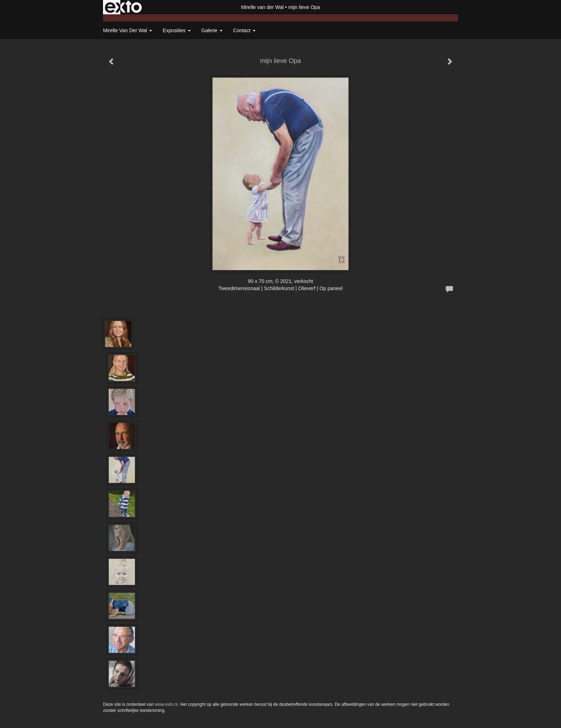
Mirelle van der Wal (262, 7)
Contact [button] (244, 30)
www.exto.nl (166, 704)
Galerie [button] (212, 30)
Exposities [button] (177, 30)
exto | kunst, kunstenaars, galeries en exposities (123, 7)
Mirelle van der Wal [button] (128, 30)
